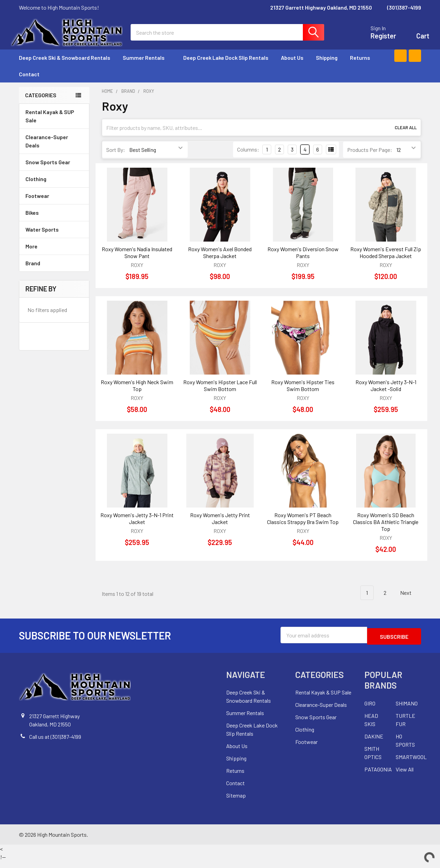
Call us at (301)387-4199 (55, 743)
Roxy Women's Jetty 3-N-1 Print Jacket (137, 527)
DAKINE (374, 743)
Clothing (54, 187)
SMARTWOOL (411, 764)
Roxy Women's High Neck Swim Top (137, 394)
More (54, 254)
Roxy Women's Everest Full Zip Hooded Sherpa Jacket (386, 261)
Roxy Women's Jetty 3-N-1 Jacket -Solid (386, 394)
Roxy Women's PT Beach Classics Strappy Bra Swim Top (303, 527)
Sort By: (116, 158)
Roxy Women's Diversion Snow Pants (303, 261)
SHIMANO (407, 710)
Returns (360, 66)
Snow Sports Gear (54, 170)
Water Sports (54, 238)
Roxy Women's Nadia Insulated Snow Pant (137, 261)
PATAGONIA (378, 776)
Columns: (248, 158)
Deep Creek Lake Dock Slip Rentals (226, 66)
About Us (292, 66)
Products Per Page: (370, 158)
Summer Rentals (147, 66)
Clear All (406, 136)
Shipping (327, 66)
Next (410, 601)
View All (405, 776)
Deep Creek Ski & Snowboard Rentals (65, 66)
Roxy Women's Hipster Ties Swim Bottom (303, 394)
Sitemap (236, 802)
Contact (29, 82)
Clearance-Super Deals (47, 149)
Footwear (54, 204)
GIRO (370, 710)
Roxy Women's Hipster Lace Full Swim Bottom (220, 394)
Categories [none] (41, 103)
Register (375, 40)
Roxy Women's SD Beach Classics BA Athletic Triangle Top (386, 530)
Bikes (54, 221)
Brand (54, 271)
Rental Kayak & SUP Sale (50, 124)
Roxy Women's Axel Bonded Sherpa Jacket (220, 261)
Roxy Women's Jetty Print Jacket (220, 527)
